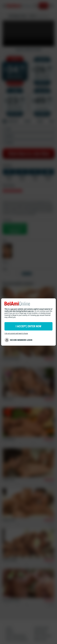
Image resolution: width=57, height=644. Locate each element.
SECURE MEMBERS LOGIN (21, 340)
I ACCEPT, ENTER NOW (28, 326)
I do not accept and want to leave (16, 333)
